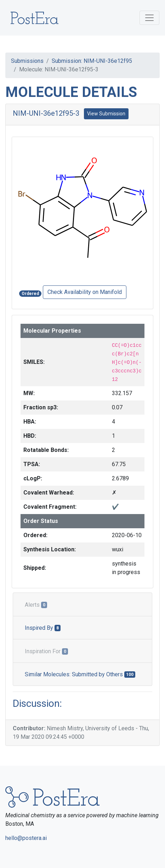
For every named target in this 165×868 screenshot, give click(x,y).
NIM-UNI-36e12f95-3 (46, 113)
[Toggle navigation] (149, 18)
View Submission (106, 114)
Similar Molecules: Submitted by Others (80, 674)
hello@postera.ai (26, 838)
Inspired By (43, 628)
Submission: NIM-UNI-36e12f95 (92, 61)
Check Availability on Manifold (85, 292)
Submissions (27, 61)
